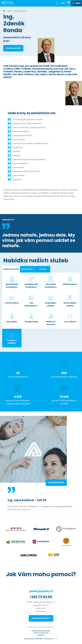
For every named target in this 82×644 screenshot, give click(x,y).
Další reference (56, 483)
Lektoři (10, 11)
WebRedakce (39, 639)
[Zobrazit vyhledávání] (57, 3)
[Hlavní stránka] (4, 11)
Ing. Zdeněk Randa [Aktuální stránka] (21, 11)
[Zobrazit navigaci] (77, 3)
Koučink (43, 269)
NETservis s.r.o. (48, 639)
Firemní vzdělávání (11, 269)
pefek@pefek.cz (41, 591)
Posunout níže (13, 48)
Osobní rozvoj (28, 269)
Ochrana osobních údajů (41, 633)
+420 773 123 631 (41, 597)
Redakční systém (29, 639)
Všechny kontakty (41, 618)
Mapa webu (41, 635)
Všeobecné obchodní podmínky (41, 631)
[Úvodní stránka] (8, 3)
